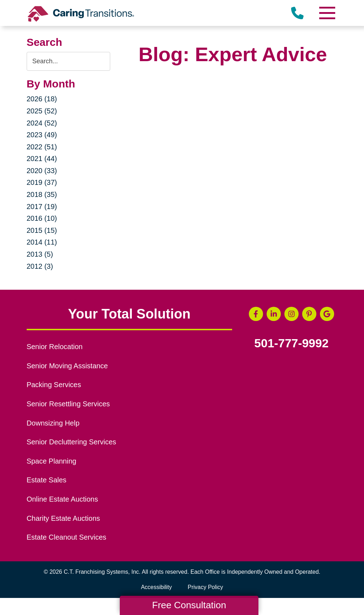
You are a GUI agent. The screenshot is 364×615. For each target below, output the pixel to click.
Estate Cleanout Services (66, 537)
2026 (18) (42, 99)
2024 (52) (42, 123)
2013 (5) (40, 254)
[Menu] (327, 13)
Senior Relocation (55, 347)
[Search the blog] (69, 61)
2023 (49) (42, 135)
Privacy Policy (205, 587)
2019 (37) (42, 182)
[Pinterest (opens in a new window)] (309, 314)
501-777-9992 (291, 343)
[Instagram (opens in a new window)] (291, 314)
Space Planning (52, 461)
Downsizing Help (53, 423)
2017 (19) (42, 207)
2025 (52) (42, 111)
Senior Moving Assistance (67, 366)
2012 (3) (40, 266)
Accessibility (156, 587)
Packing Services (54, 385)
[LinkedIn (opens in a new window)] (274, 314)
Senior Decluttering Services (71, 442)
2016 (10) (42, 218)
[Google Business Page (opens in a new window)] (327, 314)
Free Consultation (189, 605)
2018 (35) (42, 194)
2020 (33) (42, 171)
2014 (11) (42, 242)
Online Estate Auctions (62, 499)
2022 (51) (42, 147)
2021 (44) (42, 159)
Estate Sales (47, 480)
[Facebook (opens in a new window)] (256, 314)
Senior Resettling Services (68, 404)
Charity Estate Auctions (63, 518)
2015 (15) (42, 230)
